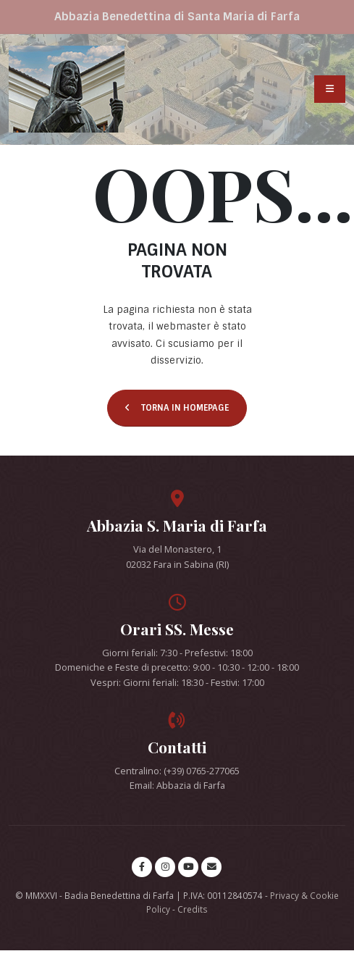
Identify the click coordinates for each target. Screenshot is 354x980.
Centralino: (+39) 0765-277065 (177, 771)
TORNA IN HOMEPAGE (177, 408)
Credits (193, 909)
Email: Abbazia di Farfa (177, 785)
